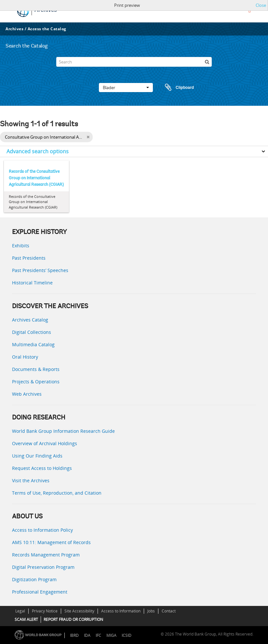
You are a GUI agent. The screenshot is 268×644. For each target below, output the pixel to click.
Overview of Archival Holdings (45, 443)
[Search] (134, 62)
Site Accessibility (79, 611)
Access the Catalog (47, 29)
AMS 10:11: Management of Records (51, 542)
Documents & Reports (36, 369)
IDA (87, 635)
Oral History (25, 357)
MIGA (111, 635)
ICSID (127, 635)
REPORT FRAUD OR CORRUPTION (73, 619)
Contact (169, 611)
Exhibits (21, 246)
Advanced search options (38, 151)
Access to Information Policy (42, 530)
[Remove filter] (88, 137)
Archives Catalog (30, 320)
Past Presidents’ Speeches (40, 270)
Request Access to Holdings (42, 468)
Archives (14, 29)
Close (261, 5)
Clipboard (176, 88)
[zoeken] (207, 62)
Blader (126, 88)
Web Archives (27, 394)
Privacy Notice (45, 611)
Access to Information (121, 611)
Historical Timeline (32, 283)
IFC (98, 635)
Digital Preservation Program (43, 567)
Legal (20, 611)
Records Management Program (46, 555)
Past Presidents (29, 258)
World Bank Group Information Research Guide (63, 431)
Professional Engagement (40, 592)
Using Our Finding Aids (37, 456)
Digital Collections (32, 332)
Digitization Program (34, 579)
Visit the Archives (31, 480)
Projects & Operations (36, 382)
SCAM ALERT (26, 619)
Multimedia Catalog (33, 344)
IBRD (74, 635)
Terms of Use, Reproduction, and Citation (57, 493)
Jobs (151, 611)
